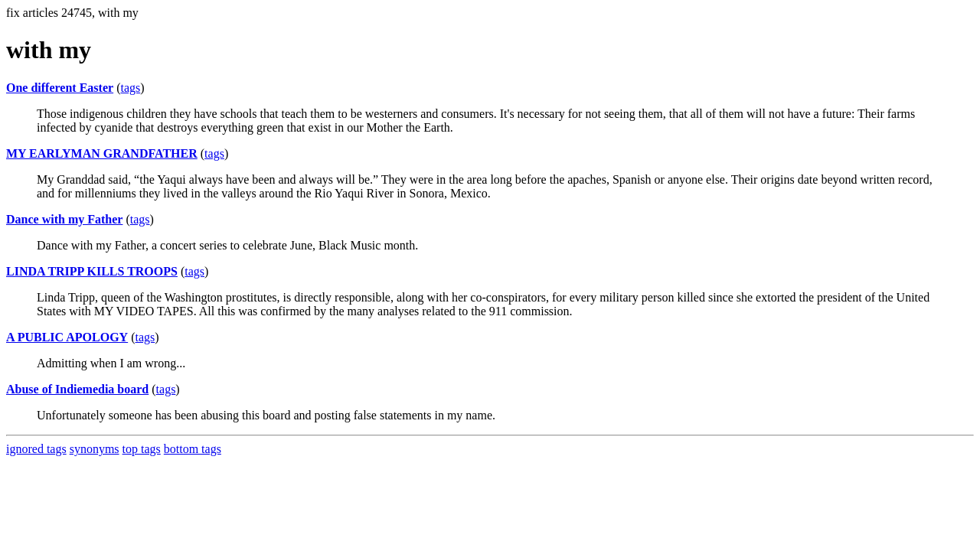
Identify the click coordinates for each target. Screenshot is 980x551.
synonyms (95, 449)
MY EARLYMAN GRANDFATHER (102, 153)
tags (130, 88)
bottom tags (193, 449)
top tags (142, 449)
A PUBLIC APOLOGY (67, 337)
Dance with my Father (64, 219)
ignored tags (36, 449)
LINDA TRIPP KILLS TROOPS (92, 271)
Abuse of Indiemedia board (77, 389)
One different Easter (60, 88)
